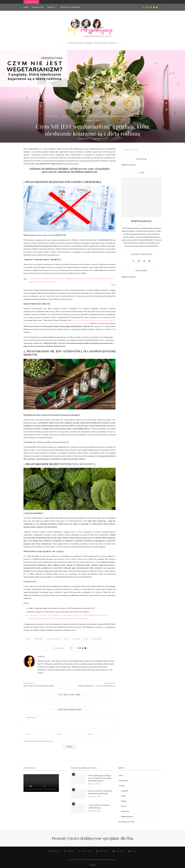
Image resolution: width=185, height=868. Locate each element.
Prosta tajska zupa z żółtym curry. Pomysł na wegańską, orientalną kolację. (100, 778)
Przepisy (51, 7)
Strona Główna (52, 116)
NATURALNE (77, 639)
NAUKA (86, 639)
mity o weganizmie (53, 639)
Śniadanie (125, 791)
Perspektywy (38, 7)
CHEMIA (27, 639)
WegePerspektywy (129, 165)
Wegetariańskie (127, 816)
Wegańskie (125, 811)
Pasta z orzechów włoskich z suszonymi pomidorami (100, 792)
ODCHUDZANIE (97, 639)
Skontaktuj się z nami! (71, 7)
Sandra (99, 120)
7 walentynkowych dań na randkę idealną (99, 806)
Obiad (123, 796)
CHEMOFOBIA (38, 639)
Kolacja (124, 801)
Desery (124, 806)
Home (26, 7)
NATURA (66, 639)
